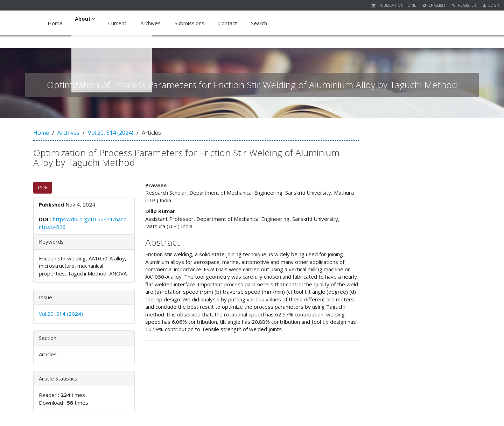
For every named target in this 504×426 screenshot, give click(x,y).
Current (119, 23)
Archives (152, 23)
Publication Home (394, 5)
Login (492, 5)
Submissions (191, 23)
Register (464, 5)
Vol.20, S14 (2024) (111, 133)
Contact (229, 23)
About (86, 23)
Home (55, 23)
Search (261, 23)
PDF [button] (43, 187)
